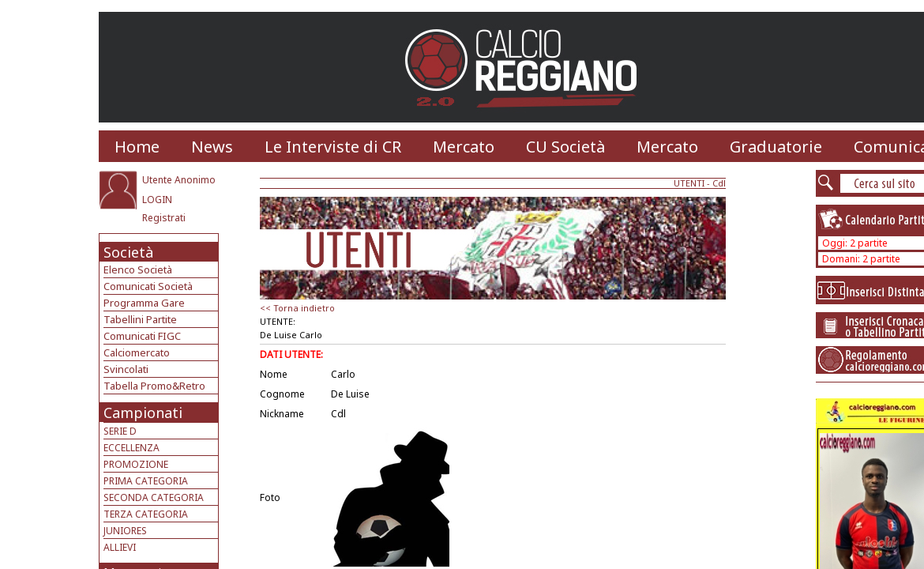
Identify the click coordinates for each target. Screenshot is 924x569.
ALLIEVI (120, 547)
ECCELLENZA (131, 448)
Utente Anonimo (179, 180)
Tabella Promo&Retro (154, 386)
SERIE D (120, 431)
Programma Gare (144, 303)
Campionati (143, 413)
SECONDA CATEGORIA (154, 497)
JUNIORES (125, 531)
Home (137, 147)
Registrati (164, 218)
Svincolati (126, 369)
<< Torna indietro (297, 308)
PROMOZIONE (136, 464)
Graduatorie (776, 147)
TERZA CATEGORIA (146, 514)
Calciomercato (137, 352)
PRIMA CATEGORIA (146, 481)
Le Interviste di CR (333, 147)
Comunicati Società (148, 286)
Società (128, 252)
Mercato (464, 147)
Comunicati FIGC (142, 336)
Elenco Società (138, 269)
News (212, 147)
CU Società (565, 147)
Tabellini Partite (140, 319)
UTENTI (689, 183)
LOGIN (157, 200)
